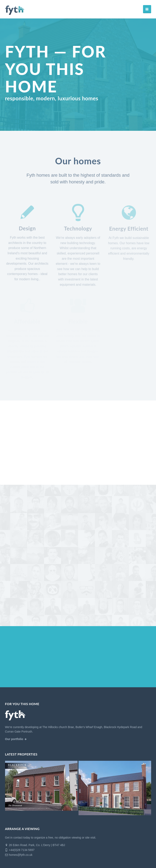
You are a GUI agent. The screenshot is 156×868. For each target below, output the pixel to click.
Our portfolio (14, 739)
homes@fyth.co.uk (19, 855)
